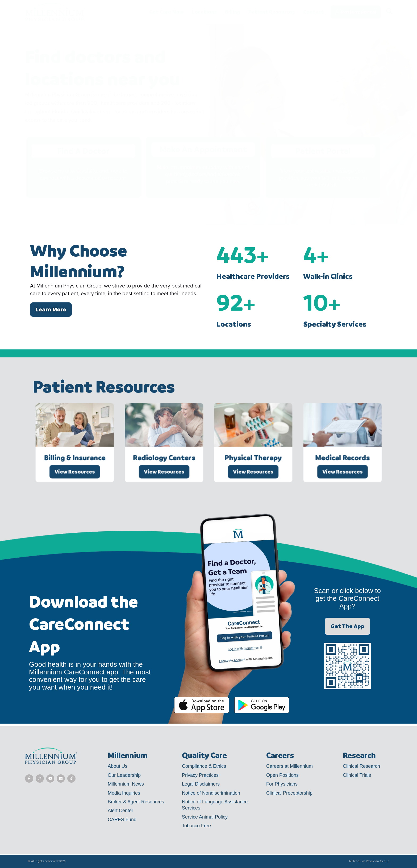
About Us (118, 766)
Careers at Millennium (289, 766)
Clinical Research (361, 766)
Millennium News (126, 784)
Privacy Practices (200, 775)
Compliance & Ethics (204, 766)
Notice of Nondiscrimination (211, 793)
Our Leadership (124, 775)
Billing (233, 12)
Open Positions (282, 775)
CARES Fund (122, 820)
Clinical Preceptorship (289, 793)
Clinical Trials (357, 775)
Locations (204, 12)
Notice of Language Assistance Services (215, 805)
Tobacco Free (196, 826)
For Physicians (282, 784)
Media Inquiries (124, 793)
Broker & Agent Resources (136, 802)
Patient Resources (272, 12)
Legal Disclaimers (201, 784)
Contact (314, 12)
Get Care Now (166, 12)
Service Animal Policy (205, 817)
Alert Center (120, 811)
